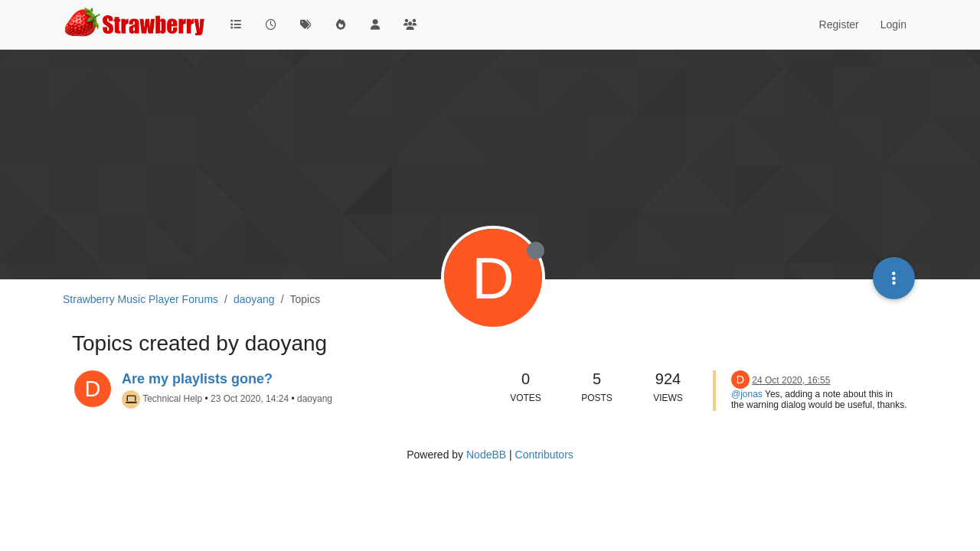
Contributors (544, 455)
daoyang (315, 399)
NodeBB (486, 455)
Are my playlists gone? (197, 379)
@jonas (747, 394)
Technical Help (172, 399)
